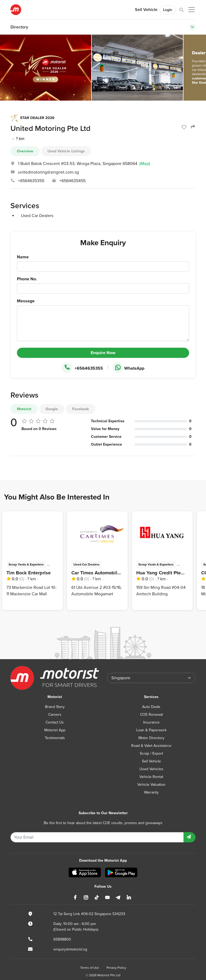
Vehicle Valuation (151, 785)
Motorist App (55, 730)
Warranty (151, 792)
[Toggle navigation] (192, 27)
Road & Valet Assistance (151, 746)
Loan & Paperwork (151, 730)
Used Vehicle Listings (66, 151)
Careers (55, 715)
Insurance (151, 722)
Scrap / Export (151, 753)
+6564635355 (31, 181)
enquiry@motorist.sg (70, 949)
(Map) (145, 164)
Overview (25, 151)
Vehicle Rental (151, 777)
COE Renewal (151, 715)
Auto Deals (151, 707)
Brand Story (55, 707)
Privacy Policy (116, 968)
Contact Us (55, 722)
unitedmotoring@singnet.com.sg (48, 172)
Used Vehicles (151, 769)
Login (168, 10)
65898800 (62, 939)
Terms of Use (90, 968)
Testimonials (55, 738)
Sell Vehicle (146, 10)
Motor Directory (151, 738)
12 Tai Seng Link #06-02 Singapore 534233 (89, 914)
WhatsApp (128, 368)
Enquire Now (103, 353)
